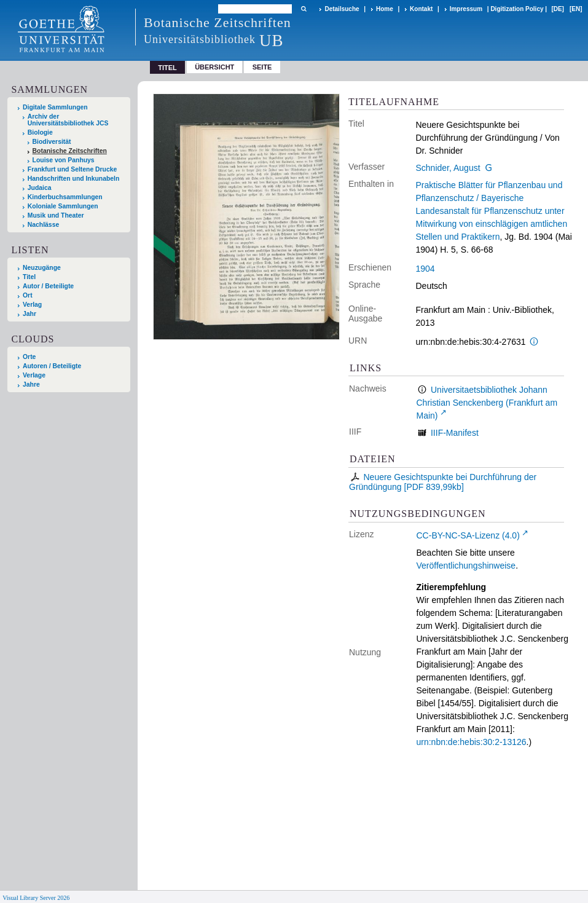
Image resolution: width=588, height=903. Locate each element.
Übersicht (214, 67)
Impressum (466, 9)
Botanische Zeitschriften (70, 151)
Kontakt (421, 9)
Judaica (40, 188)
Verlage (34, 375)
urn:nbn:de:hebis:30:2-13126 (472, 742)
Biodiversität (52, 142)
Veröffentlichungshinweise (466, 566)
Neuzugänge (42, 268)
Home (385, 9)
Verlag (32, 305)
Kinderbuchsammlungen (65, 197)
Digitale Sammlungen (55, 107)
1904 (425, 269)
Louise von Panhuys (64, 160)
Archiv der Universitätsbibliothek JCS (68, 120)
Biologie (40, 132)
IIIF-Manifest (455, 433)
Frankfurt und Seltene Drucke (73, 169)
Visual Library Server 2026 (36, 898)
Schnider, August (448, 168)
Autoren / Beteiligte (52, 366)
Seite (262, 67)
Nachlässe (43, 225)
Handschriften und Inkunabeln (74, 179)
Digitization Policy (517, 9)
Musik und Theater (56, 215)
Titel (29, 277)
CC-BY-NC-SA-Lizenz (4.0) (468, 535)
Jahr (29, 314)
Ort (28, 295)
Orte (29, 357)
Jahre (31, 384)
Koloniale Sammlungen (63, 206)
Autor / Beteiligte (48, 286)
